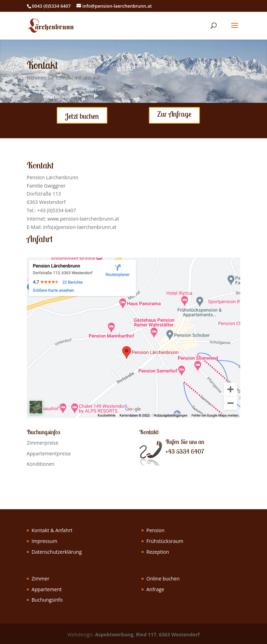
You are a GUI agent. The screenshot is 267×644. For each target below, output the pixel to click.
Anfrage (155, 589)
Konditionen (41, 464)
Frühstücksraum (165, 541)
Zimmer (41, 579)
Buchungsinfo (47, 600)
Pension (155, 530)
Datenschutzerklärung (57, 552)
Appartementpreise (49, 453)
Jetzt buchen (82, 116)
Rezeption (158, 552)
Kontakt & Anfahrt (52, 530)
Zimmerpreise (43, 443)
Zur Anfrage (174, 114)
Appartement (47, 589)
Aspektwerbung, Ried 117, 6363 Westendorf (147, 634)
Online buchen (163, 579)
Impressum (44, 541)
